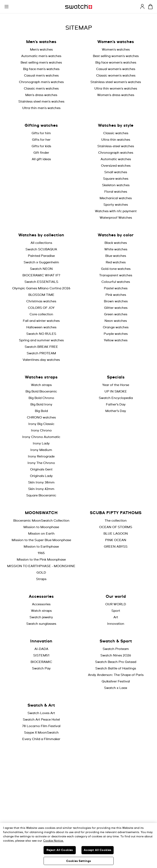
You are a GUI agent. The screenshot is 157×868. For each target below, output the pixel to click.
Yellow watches (116, 340)
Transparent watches (116, 275)
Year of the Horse (116, 385)
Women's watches (116, 50)
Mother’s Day (116, 411)
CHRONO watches (41, 417)
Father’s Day (116, 404)
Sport (116, 611)
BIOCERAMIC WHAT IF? (41, 275)
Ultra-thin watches (116, 140)
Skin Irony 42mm (41, 489)
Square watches (116, 179)
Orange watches (116, 327)
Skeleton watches (116, 185)
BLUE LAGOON (116, 534)
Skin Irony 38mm (41, 482)
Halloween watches (41, 327)
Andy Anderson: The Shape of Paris (116, 675)
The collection (116, 521)
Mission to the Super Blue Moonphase (41, 540)
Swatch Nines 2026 (116, 655)
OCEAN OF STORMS (116, 527)
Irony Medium (41, 450)
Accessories (41, 604)
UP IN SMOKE (116, 391)
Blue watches (116, 256)
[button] (7, 7)
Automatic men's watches (41, 56)
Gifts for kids (41, 146)
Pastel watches (116, 288)
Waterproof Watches (116, 218)
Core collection (41, 314)
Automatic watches (116, 159)
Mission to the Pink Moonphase (41, 560)
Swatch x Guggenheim (41, 262)
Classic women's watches (116, 76)
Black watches (116, 243)
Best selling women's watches (116, 56)
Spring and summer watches (41, 340)
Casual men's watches (41, 76)
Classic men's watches (41, 89)
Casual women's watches (116, 69)
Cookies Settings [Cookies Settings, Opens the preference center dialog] (78, 861)
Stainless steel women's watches (116, 82)
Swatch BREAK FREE (41, 347)
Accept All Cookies (98, 850)
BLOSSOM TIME (41, 295)
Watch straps (41, 385)
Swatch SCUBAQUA (41, 249)
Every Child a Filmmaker (41, 739)
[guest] (142, 6)
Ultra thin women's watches (116, 89)
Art (116, 617)
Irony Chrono (41, 430)
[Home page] (79, 7)
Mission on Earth (41, 534)
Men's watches (41, 50)
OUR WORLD (116, 604)
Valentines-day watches (41, 360)
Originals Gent (41, 469)
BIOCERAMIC (41, 662)
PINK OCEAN (116, 540)
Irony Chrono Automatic (41, 437)
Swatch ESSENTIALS (41, 282)
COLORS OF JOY (41, 308)
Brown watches (116, 301)
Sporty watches (116, 205)
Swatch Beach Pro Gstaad (116, 662)
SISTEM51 (41, 655)
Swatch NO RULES (41, 334)
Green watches (116, 314)
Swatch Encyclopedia (116, 398)
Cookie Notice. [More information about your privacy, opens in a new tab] (53, 841)
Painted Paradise (41, 256)
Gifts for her (41, 140)
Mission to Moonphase (41, 527)
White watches (116, 249)
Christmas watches (41, 301)
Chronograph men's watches (41, 82)
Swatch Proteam (116, 649)
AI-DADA (41, 649)
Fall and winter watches (41, 321)
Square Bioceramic (41, 495)
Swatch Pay (41, 668)
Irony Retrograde (41, 456)
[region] (78, 845)
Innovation (116, 624)
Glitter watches (116, 308)
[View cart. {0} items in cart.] (150, 7)
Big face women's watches (116, 63)
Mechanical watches (116, 198)
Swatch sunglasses (41, 624)
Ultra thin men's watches (41, 108)
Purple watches (116, 334)
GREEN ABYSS (116, 547)
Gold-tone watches (116, 269)
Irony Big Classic (41, 424)
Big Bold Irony (41, 404)
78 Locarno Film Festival (41, 726)
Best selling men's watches (41, 63)
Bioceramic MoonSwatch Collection (41, 521)
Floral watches (116, 192)
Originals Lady (41, 476)
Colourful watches (116, 282)
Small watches (116, 172)
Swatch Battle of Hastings (116, 668)
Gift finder (41, 153)
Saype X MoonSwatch (41, 733)
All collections (41, 243)
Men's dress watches (41, 95)
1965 (41, 553)
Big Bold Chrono (41, 398)
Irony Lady (41, 443)
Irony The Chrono (41, 463)
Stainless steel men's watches (41, 102)
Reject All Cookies (60, 850)
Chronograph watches (116, 153)
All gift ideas (41, 159)
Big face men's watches (41, 69)
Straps (41, 579)
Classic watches (116, 133)
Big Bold (41, 411)
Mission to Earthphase (41, 547)
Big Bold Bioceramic (41, 391)
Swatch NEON (41, 269)
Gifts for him (41, 133)
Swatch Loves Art (41, 713)
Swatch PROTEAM (41, 353)
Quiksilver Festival (116, 681)
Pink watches (116, 295)
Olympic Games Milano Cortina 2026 (41, 288)
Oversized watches (116, 166)
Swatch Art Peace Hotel (41, 720)
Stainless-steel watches (116, 146)
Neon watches (116, 321)
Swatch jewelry (41, 617)
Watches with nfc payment (116, 211)
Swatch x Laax (116, 688)
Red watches (116, 262)
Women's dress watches (116, 95)
